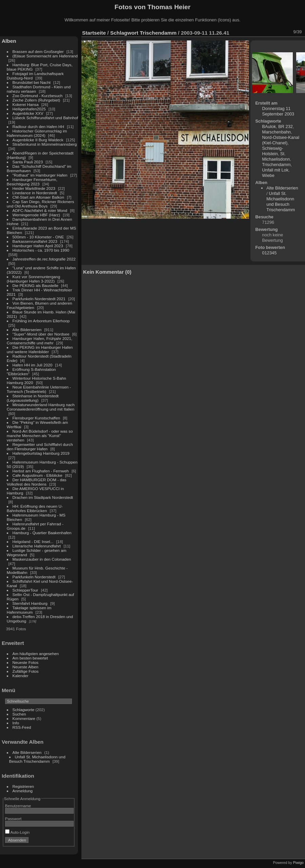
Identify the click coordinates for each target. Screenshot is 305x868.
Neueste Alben (26, 667)
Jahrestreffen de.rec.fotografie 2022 (44, 259)
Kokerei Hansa (26, 104)
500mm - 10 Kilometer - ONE (38, 237)
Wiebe (268, 175)
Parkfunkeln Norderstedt (34, 577)
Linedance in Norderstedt (35, 193)
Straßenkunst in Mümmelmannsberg (45, 144)
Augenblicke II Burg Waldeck (38, 140)
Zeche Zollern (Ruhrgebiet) (36, 100)
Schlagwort (124, 33)
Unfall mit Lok (275, 170)
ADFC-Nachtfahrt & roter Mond (40, 210)
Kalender (21, 676)
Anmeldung (23, 791)
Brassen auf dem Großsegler (38, 51)
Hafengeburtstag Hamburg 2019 (41, 453)
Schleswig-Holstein (273, 151)
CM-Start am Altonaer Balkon (38, 197)
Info (16, 723)
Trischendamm (158, 33)
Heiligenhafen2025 (29, 109)
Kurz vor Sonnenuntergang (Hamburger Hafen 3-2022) (33, 279)
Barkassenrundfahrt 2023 (35, 241)
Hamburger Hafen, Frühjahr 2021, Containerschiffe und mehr (40, 341)
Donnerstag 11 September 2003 (278, 111)
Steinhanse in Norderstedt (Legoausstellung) (33, 398)
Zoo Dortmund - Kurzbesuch (38, 96)
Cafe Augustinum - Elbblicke (37, 475)
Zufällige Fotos (26, 671)
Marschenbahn (277, 132)
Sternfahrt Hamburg (30, 603)
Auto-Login (17, 832)
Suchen (19, 714)
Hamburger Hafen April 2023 (38, 246)
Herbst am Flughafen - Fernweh (41, 471)
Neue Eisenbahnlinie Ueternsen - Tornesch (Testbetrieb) (39, 389)
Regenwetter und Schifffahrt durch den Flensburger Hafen (40, 447)
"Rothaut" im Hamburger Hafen (40, 175)
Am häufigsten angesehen (36, 654)
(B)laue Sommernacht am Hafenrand (45, 56)
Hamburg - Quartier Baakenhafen (42, 533)
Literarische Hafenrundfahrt (37, 546)
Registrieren (23, 786)
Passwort (13, 819)
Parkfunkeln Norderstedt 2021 (39, 299)
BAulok (269, 126)
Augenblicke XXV (28, 113)
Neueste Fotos (26, 662)
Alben (9, 41)
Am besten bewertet (30, 658)
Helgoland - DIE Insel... (33, 541)
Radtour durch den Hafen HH (38, 126)
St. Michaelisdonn (276, 156)
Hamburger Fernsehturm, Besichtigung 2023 (32, 182)
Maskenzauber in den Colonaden (42, 559)
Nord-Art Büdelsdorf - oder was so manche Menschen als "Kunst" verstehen (40, 436)
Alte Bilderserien (27, 330)
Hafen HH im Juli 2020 (33, 365)
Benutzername (18, 806)
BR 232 (285, 126)
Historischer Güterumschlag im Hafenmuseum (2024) (37, 133)
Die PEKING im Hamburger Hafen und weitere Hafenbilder (40, 349)
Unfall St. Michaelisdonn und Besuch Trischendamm (37, 759)
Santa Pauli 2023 (28, 162)
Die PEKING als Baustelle (35, 285)
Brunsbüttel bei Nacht (32, 82)
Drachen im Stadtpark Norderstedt (43, 497)
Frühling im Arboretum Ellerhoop (41, 321)
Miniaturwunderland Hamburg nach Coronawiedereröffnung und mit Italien (41, 407)
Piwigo (298, 863)
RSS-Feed (22, 727)
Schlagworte (24, 710)
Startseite (94, 33)
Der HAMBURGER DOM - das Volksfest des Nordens (37, 482)
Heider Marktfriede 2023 (34, 188)
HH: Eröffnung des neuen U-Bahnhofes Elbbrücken (35, 508)
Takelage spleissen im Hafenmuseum (29, 610)
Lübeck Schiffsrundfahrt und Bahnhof (45, 118)
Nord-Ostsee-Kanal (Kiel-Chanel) (281, 140)
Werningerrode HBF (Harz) (36, 215)
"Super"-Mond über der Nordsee (41, 334)
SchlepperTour (25, 590)
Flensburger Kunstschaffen (36, 418)
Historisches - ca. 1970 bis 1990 (41, 250)
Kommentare (24, 718)
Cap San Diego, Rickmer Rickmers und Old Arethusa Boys (41, 204)
